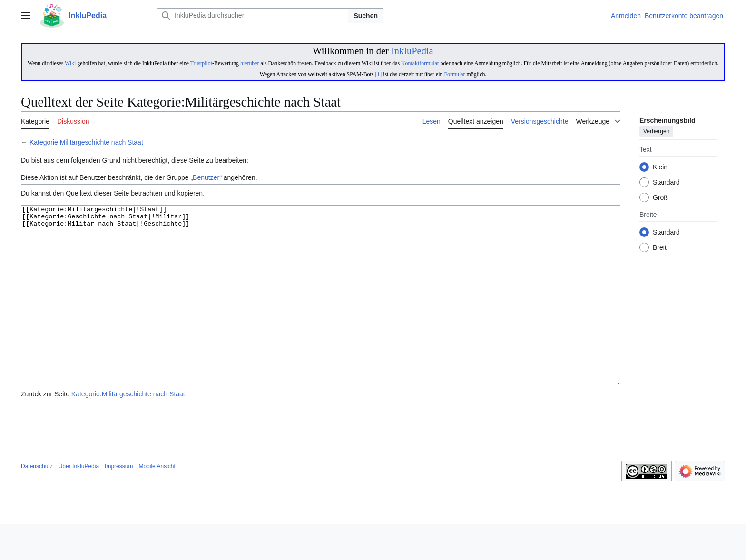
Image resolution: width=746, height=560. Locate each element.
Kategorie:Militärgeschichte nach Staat (86, 142)
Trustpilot (201, 63)
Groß (660, 198)
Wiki (70, 63)
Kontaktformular (420, 63)
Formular (454, 74)
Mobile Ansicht (157, 502)
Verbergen (656, 132)
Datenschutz (37, 502)
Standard (666, 183)
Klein (660, 167)
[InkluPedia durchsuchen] (253, 16)
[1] (378, 74)
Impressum (119, 502)
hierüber (250, 63)
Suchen (366, 16)
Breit (660, 248)
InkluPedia (412, 51)
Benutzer (206, 177)
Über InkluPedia (79, 502)
